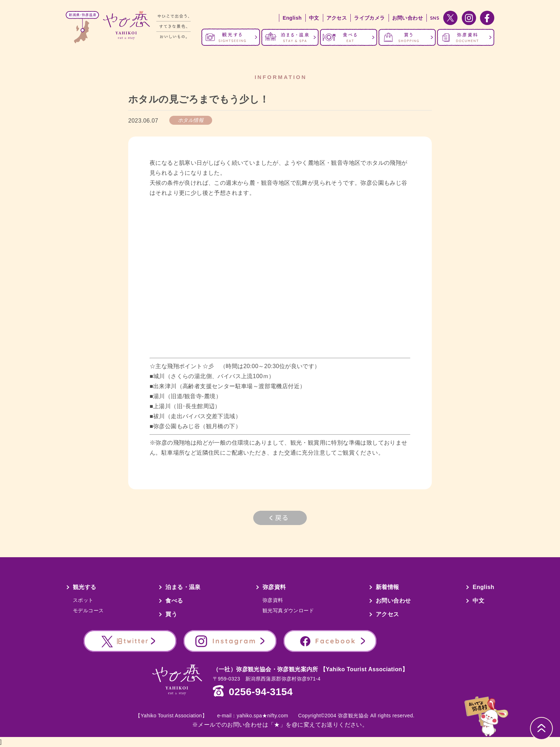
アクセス (337, 18)
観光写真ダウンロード (288, 610)
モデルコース (88, 610)
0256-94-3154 (261, 692)
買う (171, 614)
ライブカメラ (369, 18)
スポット (83, 600)
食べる (174, 601)
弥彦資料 (274, 587)
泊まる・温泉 (183, 587)
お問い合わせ (407, 18)
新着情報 (387, 587)
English (292, 18)
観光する (85, 587)
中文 (314, 18)
